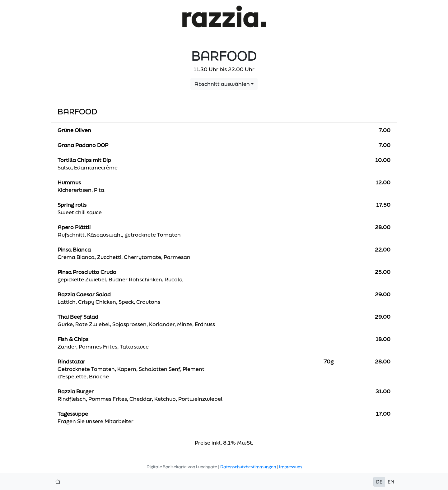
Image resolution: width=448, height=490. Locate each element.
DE (379, 482)
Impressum (290, 467)
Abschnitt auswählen (222, 84)
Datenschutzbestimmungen (248, 467)
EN (391, 482)
